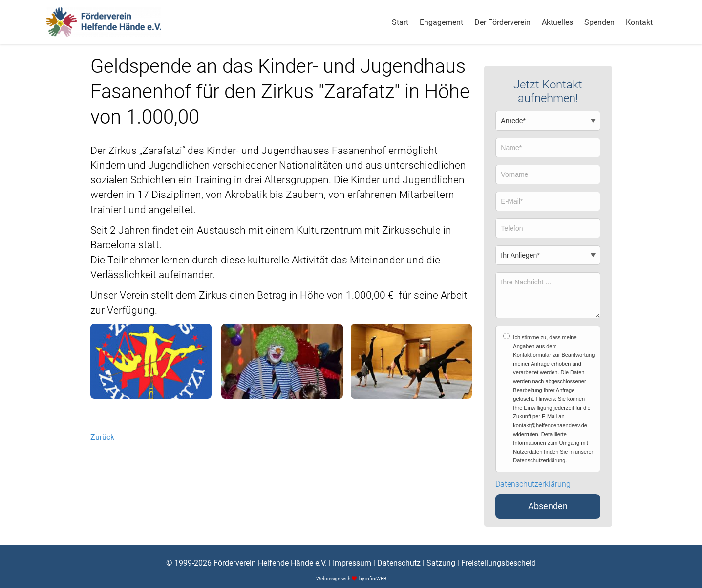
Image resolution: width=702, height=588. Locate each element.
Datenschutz (399, 563)
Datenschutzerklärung (533, 484)
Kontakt (639, 22)
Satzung (441, 563)
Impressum (352, 563)
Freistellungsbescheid (499, 563)
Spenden (599, 22)
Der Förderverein (502, 22)
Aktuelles (557, 22)
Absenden (548, 506)
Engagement (441, 22)
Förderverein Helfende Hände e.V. (270, 563)
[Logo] (104, 22)
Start (400, 22)
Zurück (102, 437)
